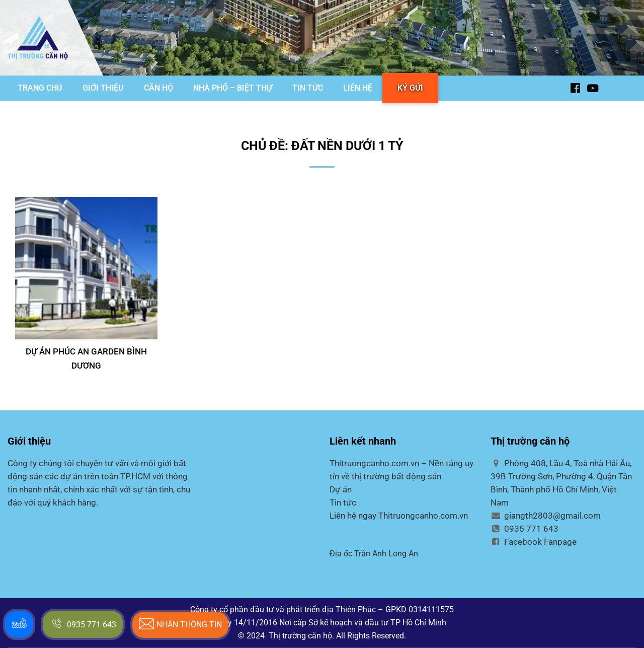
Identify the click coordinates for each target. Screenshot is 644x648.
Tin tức (343, 502)
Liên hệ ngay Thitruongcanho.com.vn (399, 516)
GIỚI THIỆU (103, 88)
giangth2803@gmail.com (546, 516)
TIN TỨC (308, 88)
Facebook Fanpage (534, 542)
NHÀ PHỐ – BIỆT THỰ (233, 88)
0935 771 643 (525, 529)
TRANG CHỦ (40, 88)
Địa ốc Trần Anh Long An (374, 554)
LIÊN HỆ (358, 88)
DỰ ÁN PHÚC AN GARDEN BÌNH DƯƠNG (86, 358)
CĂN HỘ (158, 88)
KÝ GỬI (410, 88)
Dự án (341, 489)
